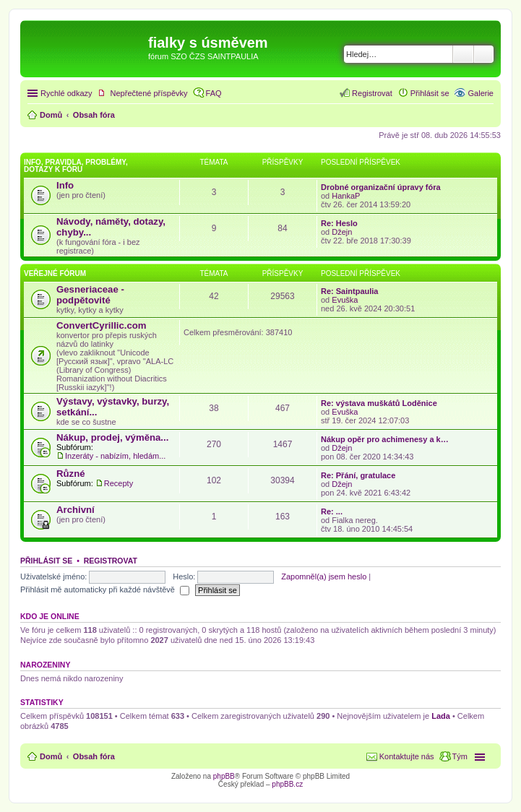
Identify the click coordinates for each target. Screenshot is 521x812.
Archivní (76, 510)
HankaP (346, 196)
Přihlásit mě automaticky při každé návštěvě (105, 589)
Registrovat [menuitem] (372, 93)
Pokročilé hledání (484, 54)
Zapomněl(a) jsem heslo (324, 576)
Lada (441, 716)
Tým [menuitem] (460, 756)
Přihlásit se (46, 561)
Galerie (481, 93)
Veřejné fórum (55, 273)
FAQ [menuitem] (214, 93)
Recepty (119, 483)
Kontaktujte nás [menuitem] (407, 756)
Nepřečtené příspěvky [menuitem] (149, 93)
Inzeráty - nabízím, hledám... (115, 456)
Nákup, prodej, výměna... (112, 437)
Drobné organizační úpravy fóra (381, 187)
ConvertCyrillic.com (102, 325)
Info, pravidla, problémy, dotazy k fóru (76, 166)
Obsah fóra (94, 756)
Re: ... (332, 511)
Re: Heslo (339, 223)
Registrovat (111, 561)
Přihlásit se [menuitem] (430, 93)
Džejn (342, 232)
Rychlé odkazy (66, 93)
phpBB (224, 776)
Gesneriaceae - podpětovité (90, 295)
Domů (51, 756)
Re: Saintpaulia (349, 291)
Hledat (463, 54)
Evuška (345, 300)
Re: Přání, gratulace (358, 475)
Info (65, 185)
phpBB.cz (287, 784)
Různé (71, 474)
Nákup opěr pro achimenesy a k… (385, 439)
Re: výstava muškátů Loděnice (379, 403)
